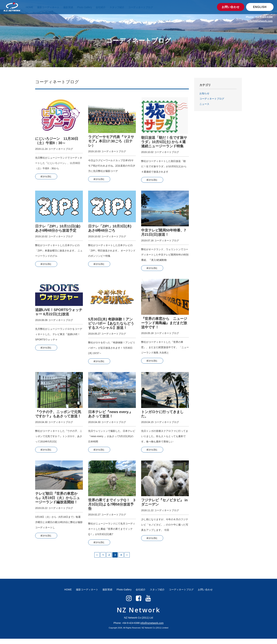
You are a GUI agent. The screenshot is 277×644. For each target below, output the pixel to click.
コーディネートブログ (142, 7)
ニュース (204, 104)
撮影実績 (68, 7)
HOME (30, 7)
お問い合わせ (231, 7)
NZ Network (139, 615)
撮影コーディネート (48, 7)
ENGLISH (260, 7)
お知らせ (204, 93)
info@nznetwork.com (260, 21)
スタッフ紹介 (118, 7)
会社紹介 (102, 7)
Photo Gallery (85, 7)
